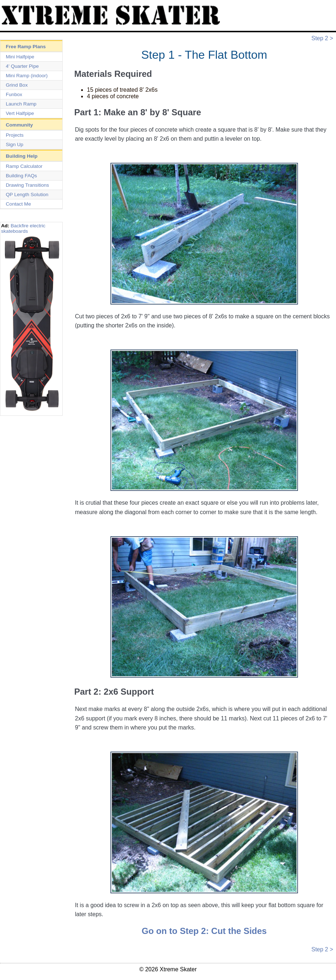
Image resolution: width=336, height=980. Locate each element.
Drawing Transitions (27, 185)
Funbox (14, 94)
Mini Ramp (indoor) (27, 76)
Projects (15, 135)
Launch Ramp (21, 104)
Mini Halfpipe (20, 57)
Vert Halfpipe (20, 113)
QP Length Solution (27, 195)
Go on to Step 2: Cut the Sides (204, 931)
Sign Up (14, 144)
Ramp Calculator (24, 166)
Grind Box (17, 85)
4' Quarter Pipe (22, 66)
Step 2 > (322, 38)
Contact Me (18, 204)
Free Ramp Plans (26, 47)
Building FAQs (21, 176)
